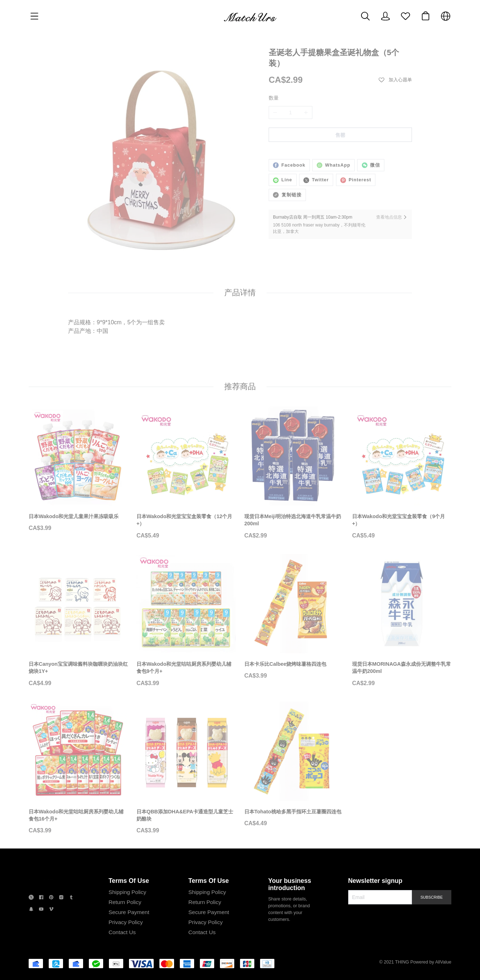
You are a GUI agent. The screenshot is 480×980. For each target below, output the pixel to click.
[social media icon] (31, 925)
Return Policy (124, 929)
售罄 (340, 135)
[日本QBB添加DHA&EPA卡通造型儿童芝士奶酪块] (186, 816)
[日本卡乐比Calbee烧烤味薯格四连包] (294, 665)
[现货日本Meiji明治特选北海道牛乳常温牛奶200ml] (294, 521)
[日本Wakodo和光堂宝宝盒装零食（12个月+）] (186, 521)
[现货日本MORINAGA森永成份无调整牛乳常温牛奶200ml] (402, 669)
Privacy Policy (125, 949)
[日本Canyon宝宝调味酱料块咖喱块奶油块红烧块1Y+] (78, 669)
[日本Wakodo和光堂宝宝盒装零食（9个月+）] (402, 521)
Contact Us (121, 959)
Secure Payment (128, 939)
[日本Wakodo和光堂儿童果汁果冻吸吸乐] (78, 518)
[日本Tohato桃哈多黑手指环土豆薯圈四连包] (294, 812)
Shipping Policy (126, 919)
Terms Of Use (128, 908)
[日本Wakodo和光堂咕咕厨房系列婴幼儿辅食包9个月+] (186, 669)
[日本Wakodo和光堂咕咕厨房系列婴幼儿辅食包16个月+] (78, 816)
